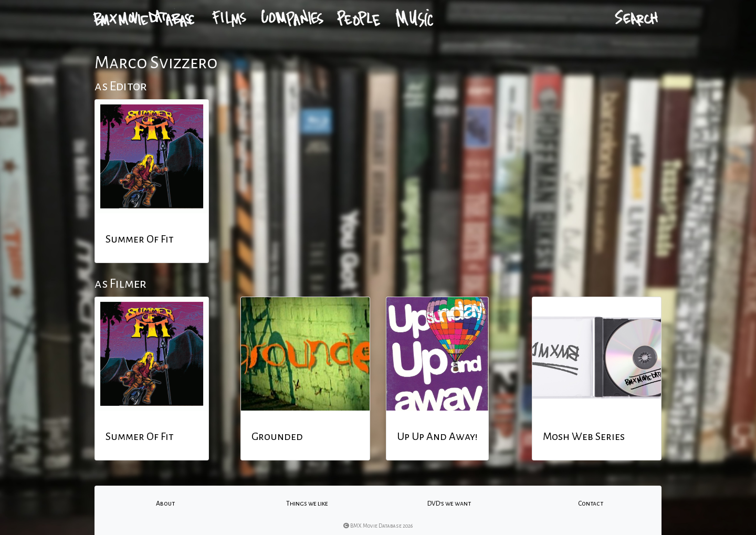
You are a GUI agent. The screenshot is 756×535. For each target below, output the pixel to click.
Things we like (307, 503)
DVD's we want (449, 503)
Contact (591, 503)
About (165, 503)
